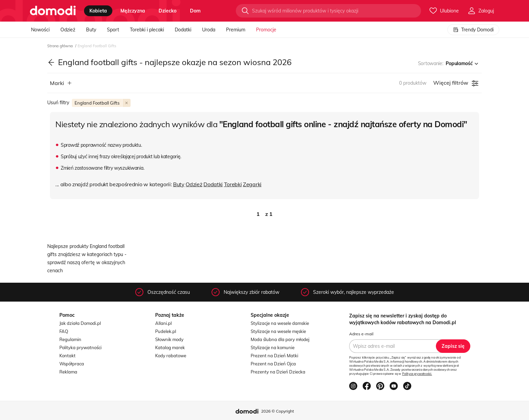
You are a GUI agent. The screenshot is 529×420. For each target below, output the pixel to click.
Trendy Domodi (473, 30)
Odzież (68, 30)
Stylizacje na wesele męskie (278, 331)
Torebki (233, 184)
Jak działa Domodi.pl (80, 323)
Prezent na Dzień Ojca (273, 364)
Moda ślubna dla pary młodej (280, 339)
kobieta (98, 11)
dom (195, 11)
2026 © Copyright (277, 411)
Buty (91, 30)
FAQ (64, 331)
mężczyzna (133, 11)
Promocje (266, 30)
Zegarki (252, 184)
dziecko (168, 11)
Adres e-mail (361, 334)
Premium (236, 30)
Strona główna (61, 46)
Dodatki (183, 30)
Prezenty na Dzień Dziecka (278, 372)
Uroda (209, 30)
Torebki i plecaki (147, 30)
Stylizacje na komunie (273, 347)
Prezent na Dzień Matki (274, 356)
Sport (113, 30)
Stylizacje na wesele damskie (280, 323)
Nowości (40, 30)
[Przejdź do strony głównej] (53, 11)
